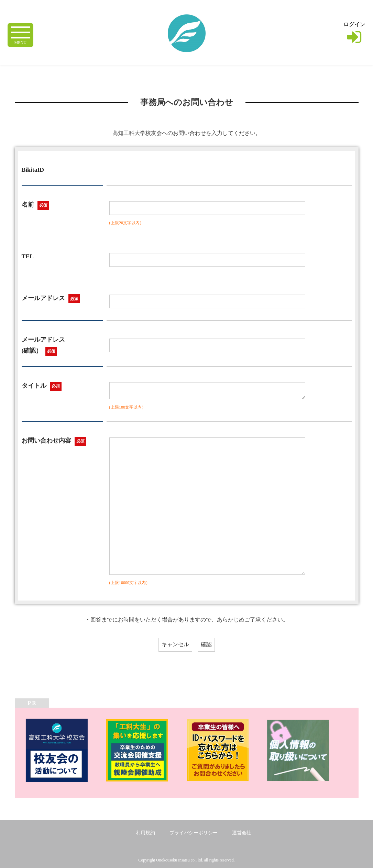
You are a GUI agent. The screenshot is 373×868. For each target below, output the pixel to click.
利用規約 (145, 833)
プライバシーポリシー (194, 833)
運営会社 (242, 833)
